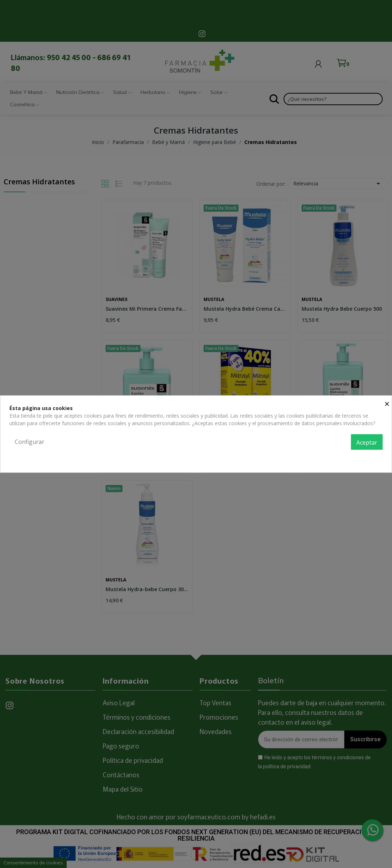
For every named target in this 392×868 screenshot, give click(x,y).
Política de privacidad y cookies (346, 458)
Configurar (30, 442)
